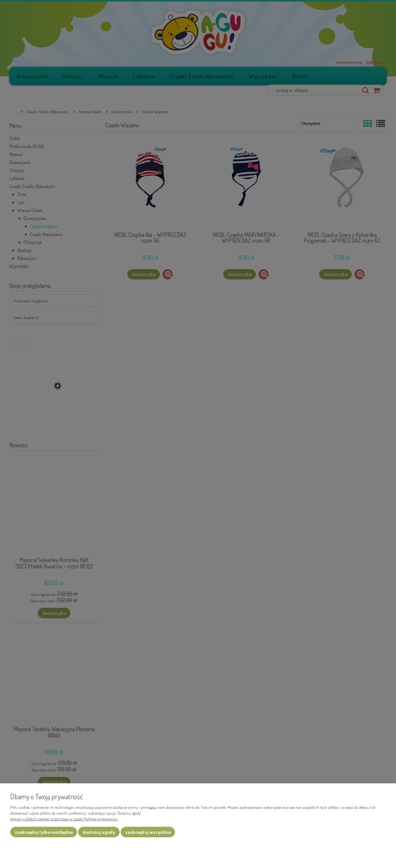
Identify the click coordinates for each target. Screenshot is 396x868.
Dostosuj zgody (99, 832)
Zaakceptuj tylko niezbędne (44, 832)
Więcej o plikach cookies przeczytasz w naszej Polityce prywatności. (64, 819)
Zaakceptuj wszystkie (148, 832)
